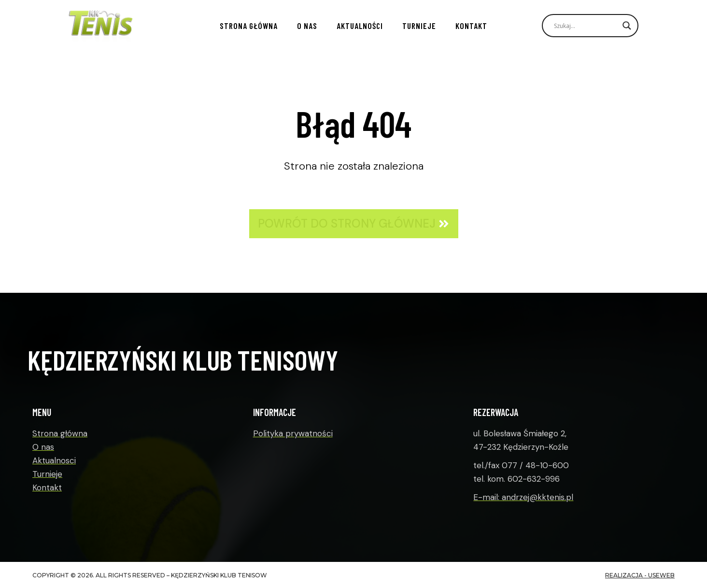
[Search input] (586, 26)
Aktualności (360, 26)
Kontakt (471, 26)
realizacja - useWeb (640, 575)
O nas (307, 26)
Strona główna (249, 26)
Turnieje (419, 26)
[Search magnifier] (627, 26)
